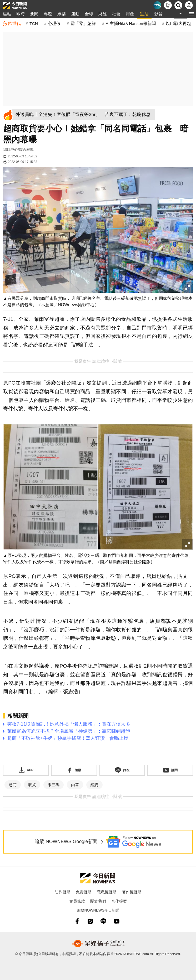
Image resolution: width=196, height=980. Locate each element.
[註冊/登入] (189, 5)
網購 (94, 785)
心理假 (54, 23)
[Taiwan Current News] (157, 5)
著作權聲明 (132, 892)
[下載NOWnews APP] (168, 5)
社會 (116, 14)
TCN (34, 23)
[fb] (77, 921)
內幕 (75, 785)
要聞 (34, 14)
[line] (103, 921)
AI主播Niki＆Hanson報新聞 (131, 23)
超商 (13, 785)
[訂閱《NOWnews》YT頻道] (170, 770)
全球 (89, 14)
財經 (103, 14)
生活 (144, 14)
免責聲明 (84, 892)
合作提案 (119, 901)
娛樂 (62, 14)
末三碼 (54, 785)
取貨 (32, 785)
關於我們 (98, 901)
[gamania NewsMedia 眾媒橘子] (98, 944)
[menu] (191, 14)
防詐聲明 (63, 892)
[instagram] (90, 921)
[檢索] (178, 5)
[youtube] (117, 921)
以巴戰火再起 (178, 23)
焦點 (7, 14)
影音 (158, 14)
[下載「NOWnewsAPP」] (26, 770)
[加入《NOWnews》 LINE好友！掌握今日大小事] (122, 770)
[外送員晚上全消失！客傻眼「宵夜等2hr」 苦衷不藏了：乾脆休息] (85, 115)
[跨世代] (11, 24)
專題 (48, 14)
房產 (130, 14)
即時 (21, 14)
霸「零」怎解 (83, 23)
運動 (75, 14)
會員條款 (77, 901)
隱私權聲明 (107, 892)
